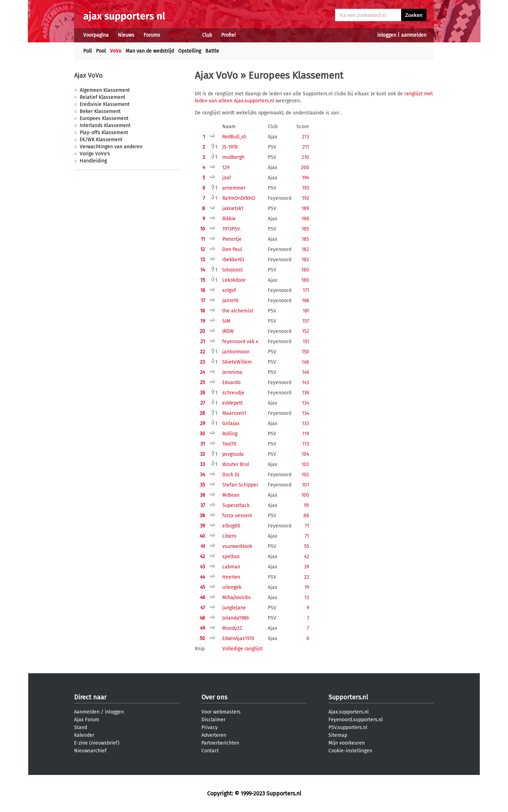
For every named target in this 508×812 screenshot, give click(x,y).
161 (306, 311)
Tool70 (229, 444)
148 (305, 362)
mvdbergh (233, 157)
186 (305, 219)
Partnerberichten (220, 743)
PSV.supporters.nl (348, 727)
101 (306, 485)
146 (306, 372)
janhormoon (236, 352)
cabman (231, 567)
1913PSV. (231, 229)
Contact (210, 751)
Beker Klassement (100, 111)
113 (306, 444)
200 (305, 168)
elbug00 (231, 526)
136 (306, 393)
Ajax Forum (87, 720)
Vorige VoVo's (95, 154)
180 (305, 270)
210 (305, 157)
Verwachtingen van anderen (111, 147)
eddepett (232, 403)
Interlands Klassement (105, 126)
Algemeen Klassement (105, 90)
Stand (81, 727)
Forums (152, 35)
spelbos (231, 557)
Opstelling (190, 51)
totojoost (232, 270)
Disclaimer (213, 720)
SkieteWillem (237, 362)
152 (306, 331)
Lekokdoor (234, 280)
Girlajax (231, 423)
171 (306, 290)
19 (307, 587)
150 (305, 352)
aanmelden (414, 35)
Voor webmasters (221, 712)
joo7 (227, 178)
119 (306, 434)
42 (307, 557)
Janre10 (230, 301)
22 (307, 577)
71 (307, 526)
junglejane (234, 608)
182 (305, 249)
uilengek (232, 587)
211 (306, 147)
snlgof (229, 290)
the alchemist (238, 311)
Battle (212, 51)
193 (306, 188)
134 (306, 403)
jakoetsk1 (233, 208)
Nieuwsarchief (90, 751)
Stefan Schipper (240, 485)
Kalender (84, 735)
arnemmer (234, 188)
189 (305, 208)
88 (306, 516)
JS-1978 (230, 147)
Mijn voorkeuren (347, 743)
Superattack (236, 505)
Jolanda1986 (235, 618)
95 (307, 505)
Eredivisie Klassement (105, 104)
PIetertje (232, 239)
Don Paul (232, 249)
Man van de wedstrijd (150, 51)
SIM (226, 321)
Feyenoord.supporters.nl (356, 720)
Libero (229, 536)
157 (306, 321)
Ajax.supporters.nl (349, 712)
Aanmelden (87, 712)
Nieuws (126, 35)
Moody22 (232, 628)
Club (207, 35)
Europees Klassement (104, 118)
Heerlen (231, 577)
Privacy (210, 727)
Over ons (214, 697)
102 (305, 475)
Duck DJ (231, 475)
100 (305, 495)
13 (307, 598)
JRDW (228, 331)
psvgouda (233, 454)
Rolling (230, 434)
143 (306, 383)
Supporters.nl (348, 697)
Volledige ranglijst (243, 649)
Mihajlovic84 (236, 598)
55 (307, 546)
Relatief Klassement (102, 97)
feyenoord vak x (240, 342)
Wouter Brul (236, 464)
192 (306, 198)
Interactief (181, 35)
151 (306, 342)
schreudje (233, 393)
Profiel (228, 35)
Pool (101, 51)
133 (306, 423)
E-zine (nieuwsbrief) (97, 743)
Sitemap (338, 735)
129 (226, 168)
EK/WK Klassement (101, 140)
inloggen (387, 35)
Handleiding (93, 161)
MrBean (231, 495)
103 (305, 464)
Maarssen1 (234, 413)
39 (307, 567)
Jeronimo (232, 372)
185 (305, 229)
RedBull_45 (234, 137)
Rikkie (229, 219)
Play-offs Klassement (104, 133)
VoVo (116, 51)
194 (306, 178)
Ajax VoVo (88, 76)
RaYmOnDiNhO (239, 198)
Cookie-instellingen (350, 751)
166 (306, 301)
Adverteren (214, 735)
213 (306, 137)
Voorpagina (96, 35)
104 (305, 454)
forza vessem (237, 516)
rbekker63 (233, 260)
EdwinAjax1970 (238, 638)
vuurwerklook (237, 546)
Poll (87, 51)
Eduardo (231, 383)
